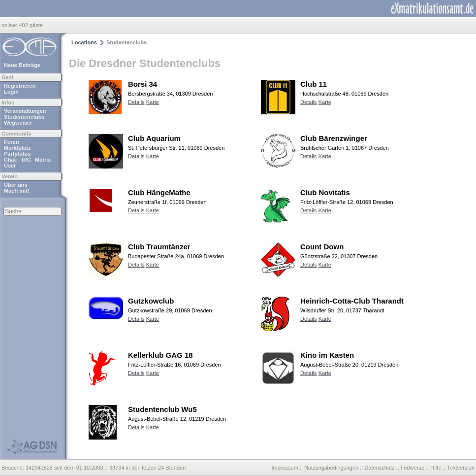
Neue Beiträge (22, 65)
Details (136, 102)
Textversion (461, 468)
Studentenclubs (24, 117)
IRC (26, 160)
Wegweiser (18, 123)
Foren (12, 142)
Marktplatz (17, 148)
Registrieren (20, 86)
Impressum (285, 468)
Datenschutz (379, 468)
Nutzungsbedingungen (331, 468)
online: (10, 25)
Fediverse (413, 468)
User (10, 166)
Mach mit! (16, 191)
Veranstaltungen (25, 111)
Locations (84, 42)
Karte (153, 102)
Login (11, 92)
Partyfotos (17, 154)
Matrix (43, 160)
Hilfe (436, 468)
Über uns (16, 185)
